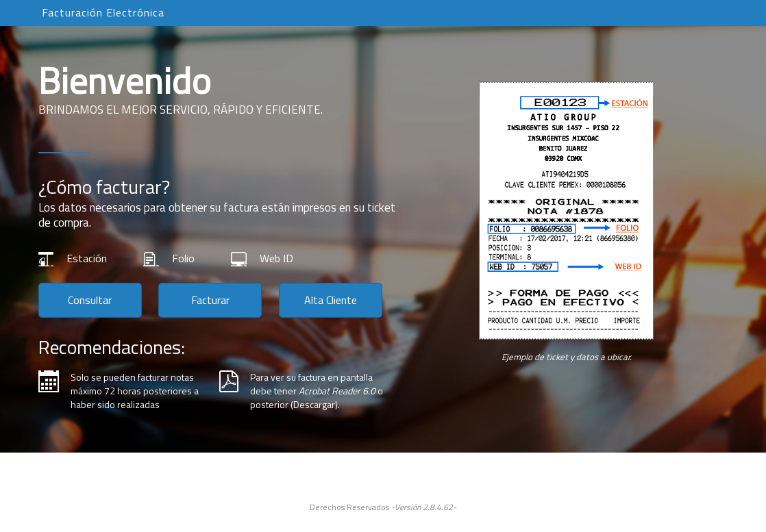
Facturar (210, 300)
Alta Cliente (331, 300)
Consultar (90, 300)
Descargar (314, 404)
